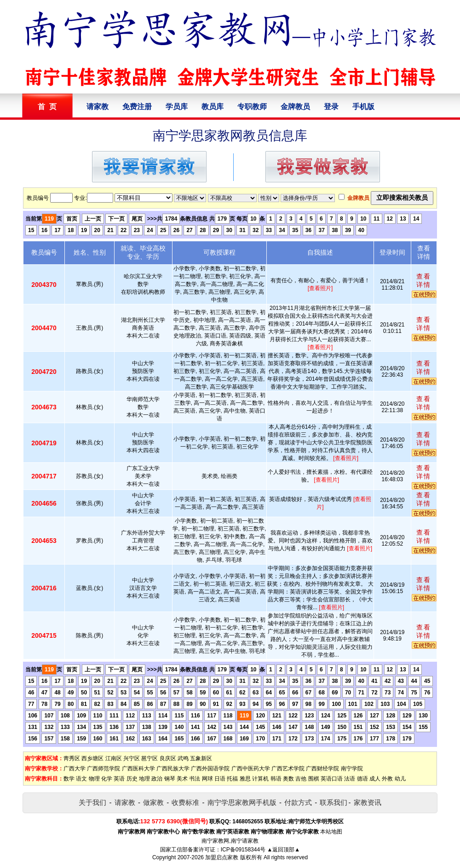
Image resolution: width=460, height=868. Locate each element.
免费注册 (137, 107)
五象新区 (201, 758)
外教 (387, 779)
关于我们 (92, 802)
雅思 (245, 779)
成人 (375, 779)
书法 (195, 779)
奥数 (288, 779)
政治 (157, 779)
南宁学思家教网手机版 (242, 802)
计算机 (260, 779)
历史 (132, 779)
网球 (207, 779)
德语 (362, 779)
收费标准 (185, 802)
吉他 (301, 779)
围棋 (314, 779)
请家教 (98, 107)
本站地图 (331, 832)
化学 (107, 779)
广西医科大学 (138, 769)
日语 (220, 779)
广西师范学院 (103, 769)
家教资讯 (368, 802)
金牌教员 (295, 107)
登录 (331, 107)
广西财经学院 (322, 769)
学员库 (177, 107)
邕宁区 (149, 758)
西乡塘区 (92, 758)
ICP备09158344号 (243, 850)
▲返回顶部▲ (283, 850)
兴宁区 (132, 758)
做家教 (153, 802)
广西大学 (75, 769)
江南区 (114, 758)
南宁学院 (352, 769)
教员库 (213, 107)
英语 (119, 779)
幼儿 (400, 779)
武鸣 (183, 758)
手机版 (363, 107)
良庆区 (168, 758)
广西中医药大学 (251, 769)
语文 (81, 779)
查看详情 (424, 280)
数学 (69, 779)
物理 (94, 779)
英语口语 (332, 779)
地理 (144, 779)
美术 (182, 779)
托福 (232, 779)
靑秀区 (72, 758)
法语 (350, 779)
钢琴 (170, 779)
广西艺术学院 (288, 769)
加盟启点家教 (222, 857)
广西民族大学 (173, 769)
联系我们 (333, 802)
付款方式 (298, 802)
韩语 (276, 779)
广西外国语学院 (210, 769)
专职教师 (252, 107)
